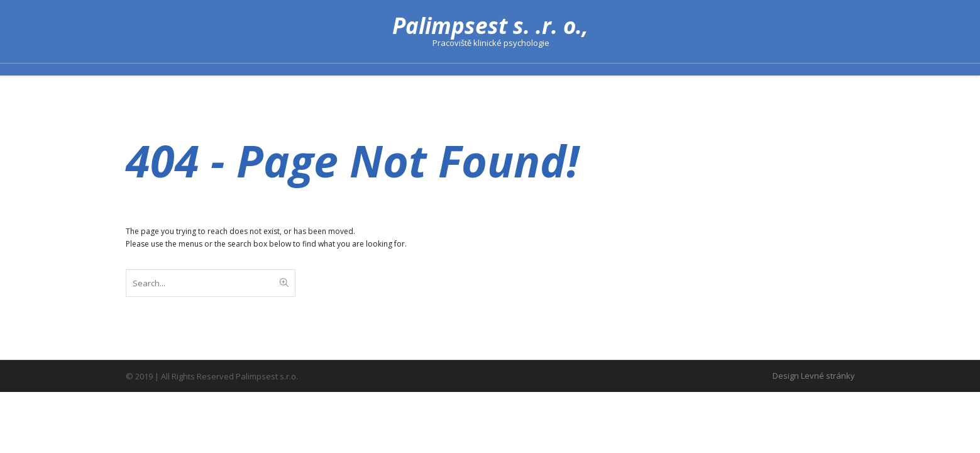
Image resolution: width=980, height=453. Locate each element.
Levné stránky (828, 376)
